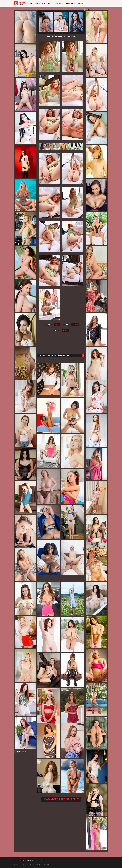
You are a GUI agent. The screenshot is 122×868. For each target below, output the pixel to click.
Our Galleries (40, 3)
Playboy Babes (70, 3)
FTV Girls (75, 325)
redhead (65, 330)
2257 (42, 861)
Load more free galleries (61, 799)
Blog (23, 861)
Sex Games (81, 3)
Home (30, 3)
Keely (57, 325)
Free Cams (59, 3)
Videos (50, 3)
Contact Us (32, 861)
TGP (16, 861)
